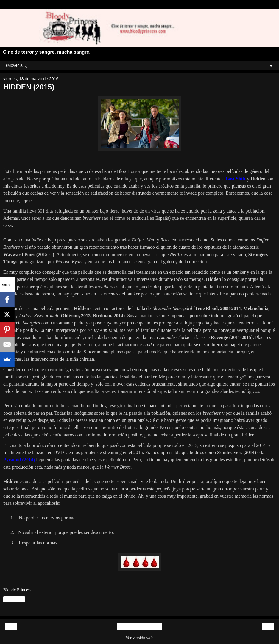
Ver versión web (140, 638)
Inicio (139, 626)
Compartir (14, 599)
